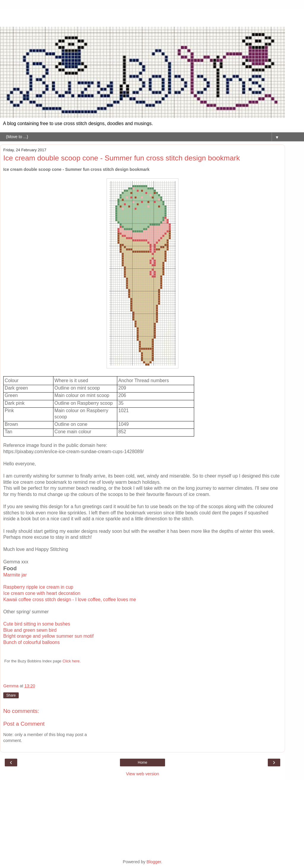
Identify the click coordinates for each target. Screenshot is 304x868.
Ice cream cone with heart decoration (42, 593)
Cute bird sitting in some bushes (37, 624)
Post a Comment (24, 724)
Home (142, 763)
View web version (142, 774)
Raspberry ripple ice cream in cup (38, 587)
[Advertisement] (142, 16)
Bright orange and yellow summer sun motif (48, 636)
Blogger (154, 862)
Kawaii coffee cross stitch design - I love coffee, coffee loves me (70, 600)
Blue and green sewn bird (30, 630)
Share (11, 695)
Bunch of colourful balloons (31, 642)
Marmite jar (15, 575)
